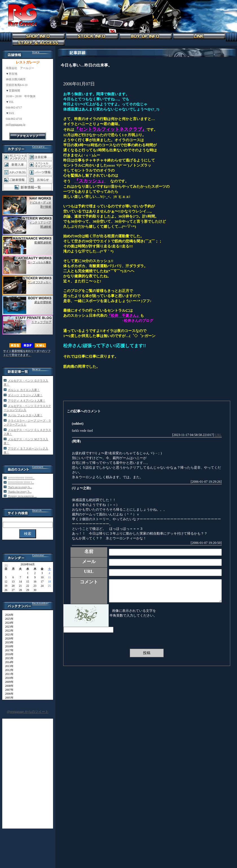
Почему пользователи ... (22, 496)
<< (6, 565)
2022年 (8, 631)
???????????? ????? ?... (21, 483)
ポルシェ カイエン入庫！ (24, 390)
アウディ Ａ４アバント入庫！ (27, 401)
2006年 (8, 694)
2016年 (8, 654)
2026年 (8, 615)
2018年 (8, 646)
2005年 (8, 698)
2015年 (8, 658)
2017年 (8, 650)
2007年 (8, 690)
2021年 (8, 635)
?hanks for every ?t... (20, 492)
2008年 (8, 686)
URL (218, 435)
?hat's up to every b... (20, 487)
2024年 (8, 623)
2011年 (8, 674)
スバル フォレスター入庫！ (25, 415)
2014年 (8, 662)
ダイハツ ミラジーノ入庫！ (25, 395)
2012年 (8, 670)
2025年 (8, 619)
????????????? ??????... (21, 478)
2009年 (8, 682)
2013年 (8, 666)
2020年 (8, 638)
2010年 (8, 678)
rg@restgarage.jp (16, 124)
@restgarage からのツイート (28, 712)
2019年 (8, 642)
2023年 (8, 627)
